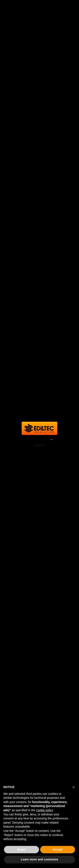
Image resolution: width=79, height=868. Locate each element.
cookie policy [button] (45, 810)
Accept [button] (58, 849)
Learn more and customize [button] (39, 859)
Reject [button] (21, 849)
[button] (74, 787)
